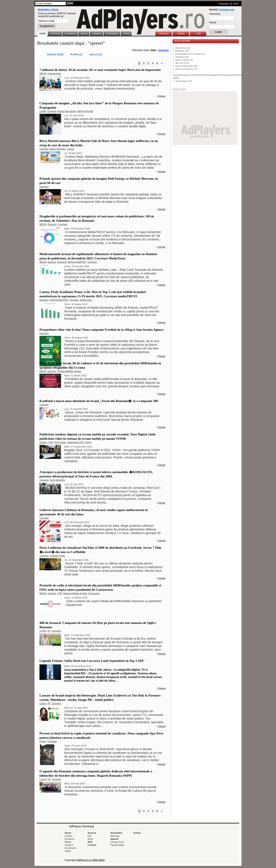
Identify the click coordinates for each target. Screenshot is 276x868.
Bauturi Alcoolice (58, 149)
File (89, 836)
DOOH (88, 442)
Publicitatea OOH (75, 442)
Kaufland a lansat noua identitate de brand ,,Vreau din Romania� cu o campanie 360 (99, 401)
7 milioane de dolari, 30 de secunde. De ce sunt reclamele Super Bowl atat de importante (100, 70)
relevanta (163, 50)
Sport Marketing (57, 480)
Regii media (60, 442)
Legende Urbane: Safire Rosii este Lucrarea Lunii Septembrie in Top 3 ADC (92, 661)
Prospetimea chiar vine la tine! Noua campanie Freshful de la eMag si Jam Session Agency (102, 330)
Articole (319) (55, 55)
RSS (90, 842)
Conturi (43, 631)
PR (49, 631)
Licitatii (43, 111)
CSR (60, 593)
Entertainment (54, 74)
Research (52, 224)
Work (90, 839)
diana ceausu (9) (184, 60)
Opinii (68, 851)
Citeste (162, 96)
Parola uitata (117, 845)
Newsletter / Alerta (48, 9)
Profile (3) (76, 55)
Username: (215, 14)
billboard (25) (182, 51)
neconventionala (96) (186, 66)
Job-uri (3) (95, 55)
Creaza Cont (117, 842)
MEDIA (43, 74)
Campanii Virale (57, 556)
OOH (51, 442)
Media (68, 842)
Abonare (115, 836)
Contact (92, 845)
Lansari (70, 149)
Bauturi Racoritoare (67, 111)
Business (52, 262)
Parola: (213, 22)
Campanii (52, 111)
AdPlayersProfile (85, 111)
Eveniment (70, 848)
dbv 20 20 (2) (182, 63)
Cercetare (63, 224)
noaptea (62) (182, 57)
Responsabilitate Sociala (69, 371)
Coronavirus (94, 593)
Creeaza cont (227, 9)
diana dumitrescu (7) (186, 69)
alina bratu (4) (183, 48)
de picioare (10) (183, 81)
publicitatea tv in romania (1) (190, 54)
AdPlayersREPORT (77, 262)
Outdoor (43, 442)
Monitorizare (86, 300)
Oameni (69, 845)
